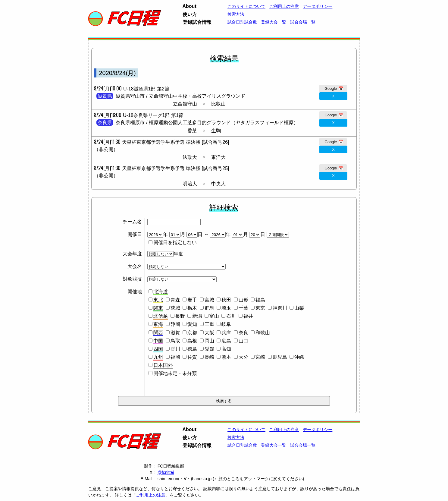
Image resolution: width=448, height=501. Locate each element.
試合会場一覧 (303, 22)
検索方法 (236, 14)
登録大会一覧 (274, 22)
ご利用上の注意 (151, 495)
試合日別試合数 (242, 22)
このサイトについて (246, 6)
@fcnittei (166, 472)
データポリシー (318, 6)
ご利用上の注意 (284, 6)
